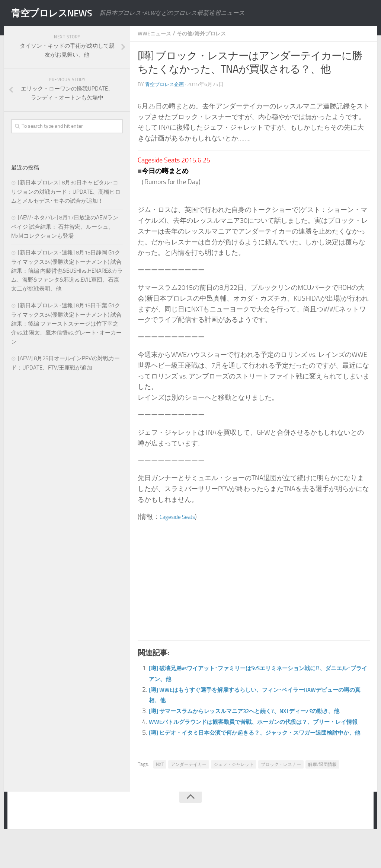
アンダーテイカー (189, 796)
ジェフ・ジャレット (234, 796)
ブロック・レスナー (281, 796)
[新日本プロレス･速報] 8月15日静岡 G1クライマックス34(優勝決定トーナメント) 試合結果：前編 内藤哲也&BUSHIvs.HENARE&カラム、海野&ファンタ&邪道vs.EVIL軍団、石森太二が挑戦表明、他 (67, 271)
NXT (160, 796)
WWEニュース (157, 33)
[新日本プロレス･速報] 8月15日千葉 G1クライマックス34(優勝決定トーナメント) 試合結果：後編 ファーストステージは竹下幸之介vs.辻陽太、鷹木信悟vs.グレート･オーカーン (66, 324)
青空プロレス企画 (166, 84)
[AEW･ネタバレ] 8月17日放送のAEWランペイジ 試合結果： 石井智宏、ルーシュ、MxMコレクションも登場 (65, 227)
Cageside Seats (181, 516)
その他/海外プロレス (210, 33)
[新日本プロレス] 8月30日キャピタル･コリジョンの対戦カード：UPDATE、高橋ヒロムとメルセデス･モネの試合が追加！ (66, 192)
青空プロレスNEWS (60, 13)
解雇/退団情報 (322, 796)
